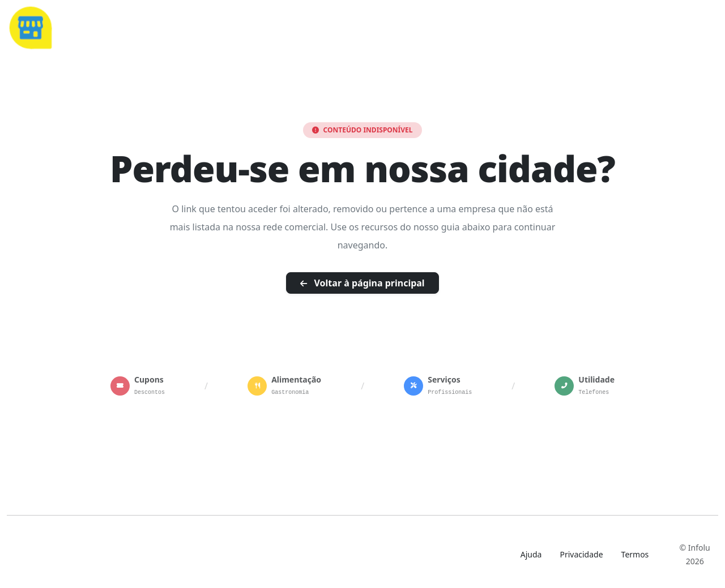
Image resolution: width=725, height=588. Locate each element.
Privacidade (581, 554)
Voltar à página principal (362, 283)
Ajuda (531, 554)
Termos (635, 554)
